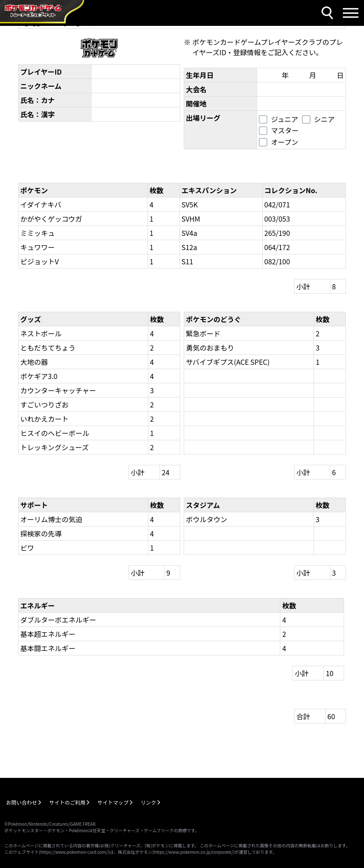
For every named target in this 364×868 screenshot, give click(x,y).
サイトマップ (113, 802)
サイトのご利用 (67, 802)
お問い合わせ (22, 802)
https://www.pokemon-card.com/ (74, 852)
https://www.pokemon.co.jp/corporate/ (194, 852)
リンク (148, 802)
